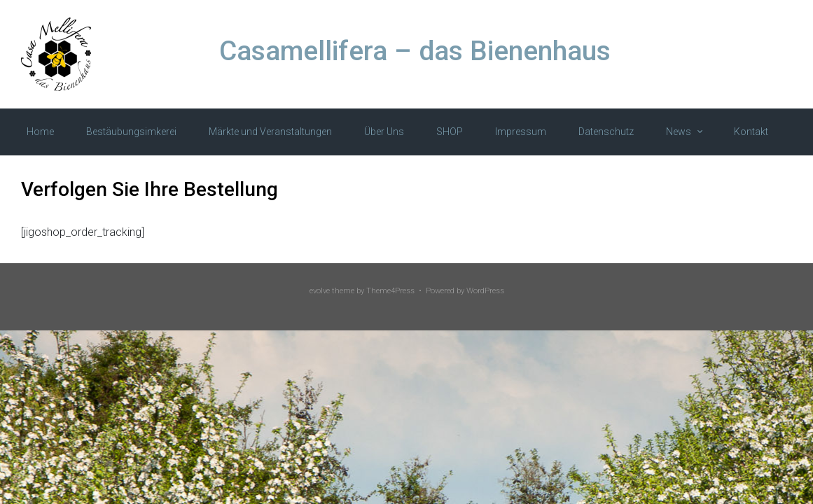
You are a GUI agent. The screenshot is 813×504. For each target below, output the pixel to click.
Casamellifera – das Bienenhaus (415, 51)
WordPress (485, 291)
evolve (320, 291)
